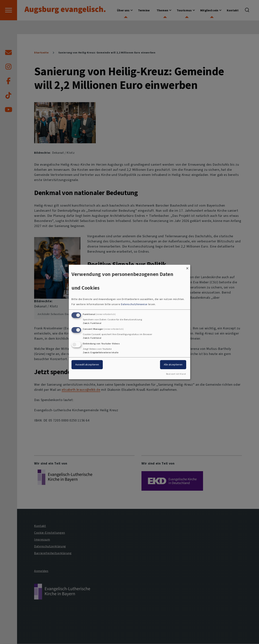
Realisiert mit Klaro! (176, 374)
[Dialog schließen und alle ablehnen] (187, 267)
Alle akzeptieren (173, 365)
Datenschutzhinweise (134, 304)
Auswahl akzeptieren (87, 365)
